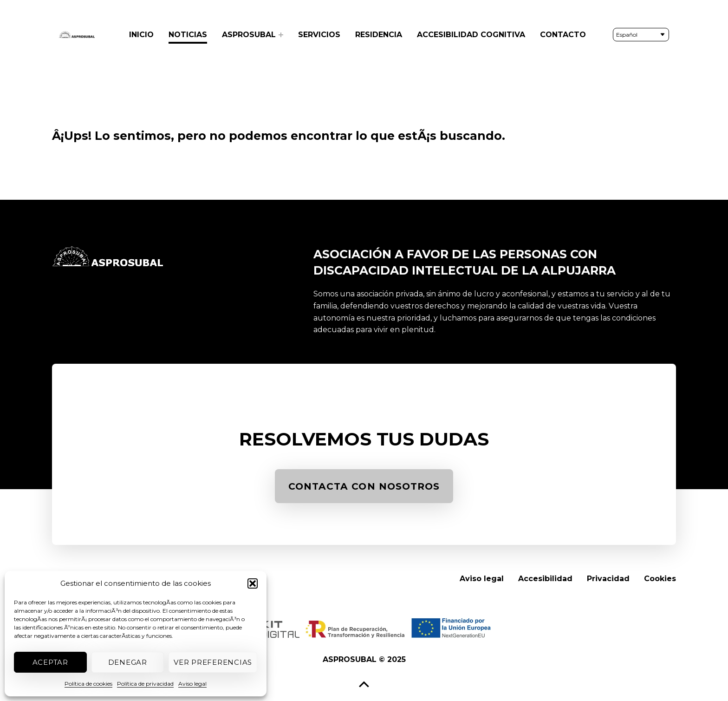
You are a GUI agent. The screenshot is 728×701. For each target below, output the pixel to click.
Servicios (319, 35)
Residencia (379, 35)
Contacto (563, 35)
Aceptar (50, 662)
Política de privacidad (145, 684)
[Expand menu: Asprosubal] (281, 35)
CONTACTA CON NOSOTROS (368, 489)
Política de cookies (88, 684)
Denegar (128, 662)
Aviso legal (192, 684)
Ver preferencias (213, 662)
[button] (253, 583)
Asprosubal (249, 35)
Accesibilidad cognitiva (471, 35)
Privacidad (608, 579)
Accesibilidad (545, 579)
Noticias (188, 35)
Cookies (660, 579)
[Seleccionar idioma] (641, 35)
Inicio (141, 35)
